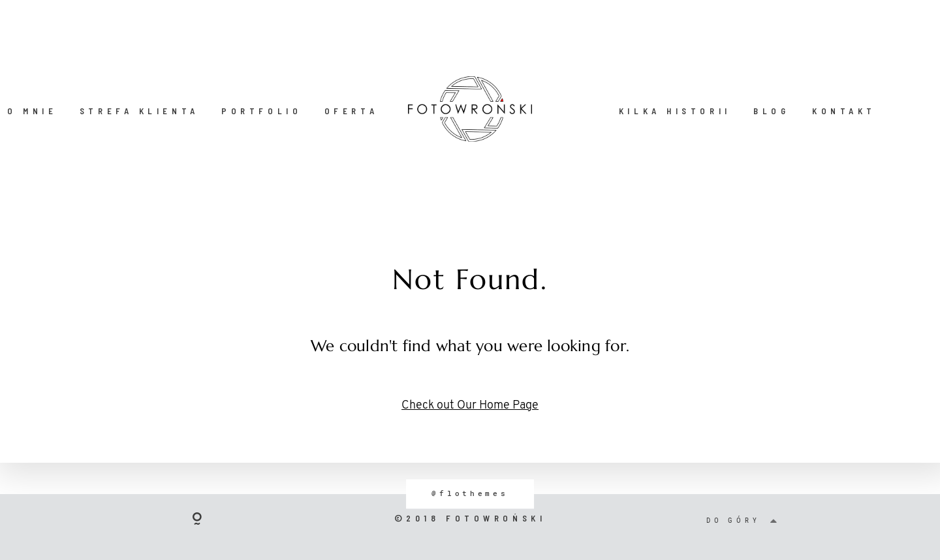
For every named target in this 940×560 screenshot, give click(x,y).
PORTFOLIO (261, 111)
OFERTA (351, 111)
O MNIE (32, 111)
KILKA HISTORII (675, 111)
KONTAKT (844, 111)
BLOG (771, 111)
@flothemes (470, 493)
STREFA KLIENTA (139, 111)
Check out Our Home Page (470, 406)
